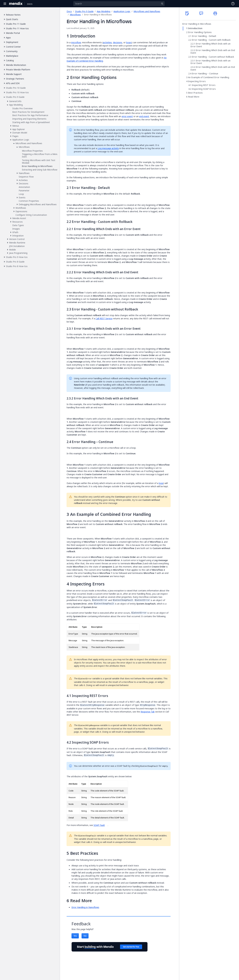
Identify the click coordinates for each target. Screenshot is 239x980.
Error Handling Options (200, 32)
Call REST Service (104, 318)
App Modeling (104, 11)
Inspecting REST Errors (204, 85)
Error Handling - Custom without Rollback (213, 57)
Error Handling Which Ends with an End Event (213, 52)
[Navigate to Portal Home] (16, 4)
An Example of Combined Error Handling (209, 77)
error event (127, 116)
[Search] (119, 4)
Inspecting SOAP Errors (204, 89)
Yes (75, 936)
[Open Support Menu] (233, 4)
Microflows (75, 15)
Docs (69, 11)
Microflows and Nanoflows (147, 11)
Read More (194, 97)
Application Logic (122, 11)
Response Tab (148, 712)
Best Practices (195, 93)
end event (144, 116)
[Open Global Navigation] (5, 4)
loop (161, 483)
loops (129, 42)
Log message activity (108, 148)
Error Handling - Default (204, 36)
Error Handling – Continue (205, 74)
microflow (76, 42)
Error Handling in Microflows (197, 24)
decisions (118, 42)
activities (107, 42)
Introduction (195, 28)
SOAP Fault (99, 825)
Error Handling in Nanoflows (85, 907)
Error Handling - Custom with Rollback (211, 40)
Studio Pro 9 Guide (84, 11)
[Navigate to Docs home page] (30, 4)
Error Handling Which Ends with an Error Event (210, 45)
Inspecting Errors (197, 81)
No (85, 936)
